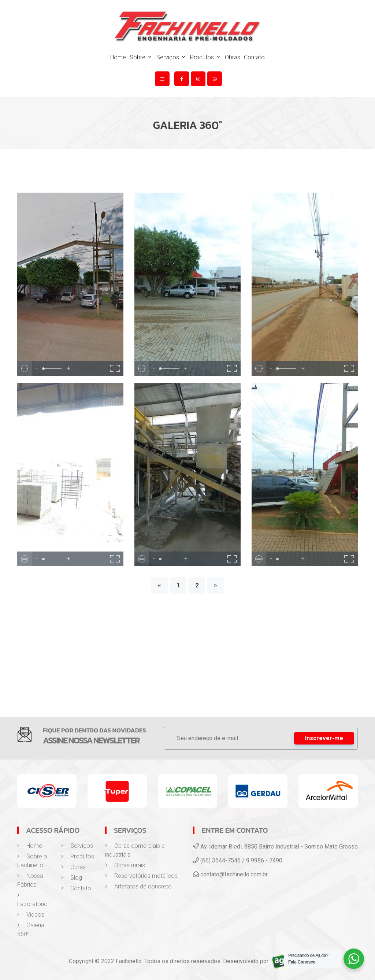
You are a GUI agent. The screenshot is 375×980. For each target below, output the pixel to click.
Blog (72, 878)
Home (118, 57)
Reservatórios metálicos (141, 876)
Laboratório (32, 900)
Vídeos (31, 915)
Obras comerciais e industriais (135, 850)
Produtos (206, 57)
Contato (254, 57)
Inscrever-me (324, 738)
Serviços (171, 57)
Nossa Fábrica (30, 880)
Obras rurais (125, 865)
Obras (233, 57)
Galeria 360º (31, 930)
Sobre (141, 57)
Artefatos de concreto (138, 886)
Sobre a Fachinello (32, 861)
